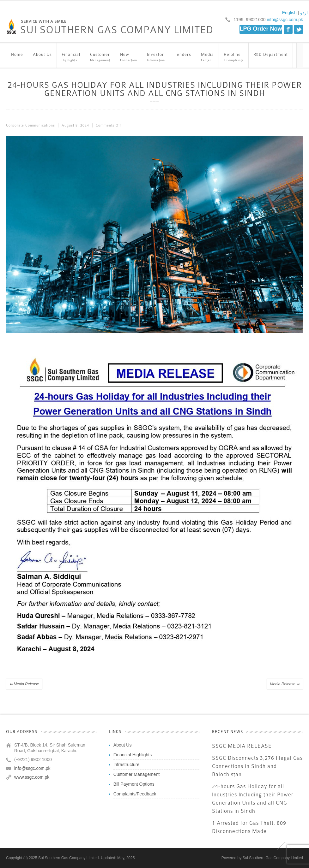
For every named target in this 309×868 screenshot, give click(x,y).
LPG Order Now (261, 29)
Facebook (288, 29)
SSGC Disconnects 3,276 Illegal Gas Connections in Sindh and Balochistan (257, 766)
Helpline (234, 58)
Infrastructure (126, 765)
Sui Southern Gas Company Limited (273, 858)
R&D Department (271, 58)
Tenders (183, 58)
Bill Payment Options (134, 784)
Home (17, 58)
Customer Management (136, 774)
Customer (100, 58)
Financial (71, 58)
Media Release (24, 684)
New (129, 58)
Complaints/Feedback (135, 794)
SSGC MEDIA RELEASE (242, 746)
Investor (156, 58)
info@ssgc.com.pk (284, 20)
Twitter (299, 29)
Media (207, 58)
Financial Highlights (133, 755)
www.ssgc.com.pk (32, 777)
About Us (42, 58)
